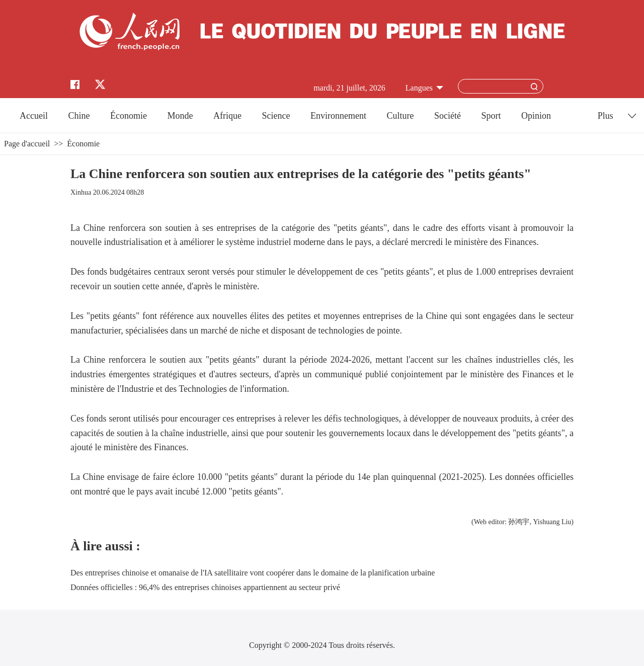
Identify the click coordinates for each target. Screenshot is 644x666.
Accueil (34, 116)
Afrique (227, 116)
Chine (79, 116)
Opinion (536, 116)
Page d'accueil (27, 144)
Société (448, 116)
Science (276, 116)
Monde (180, 116)
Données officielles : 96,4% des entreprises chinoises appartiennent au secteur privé (205, 587)
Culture (400, 116)
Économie (129, 116)
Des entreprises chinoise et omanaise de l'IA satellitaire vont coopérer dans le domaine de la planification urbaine (253, 573)
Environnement (338, 116)
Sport (491, 116)
